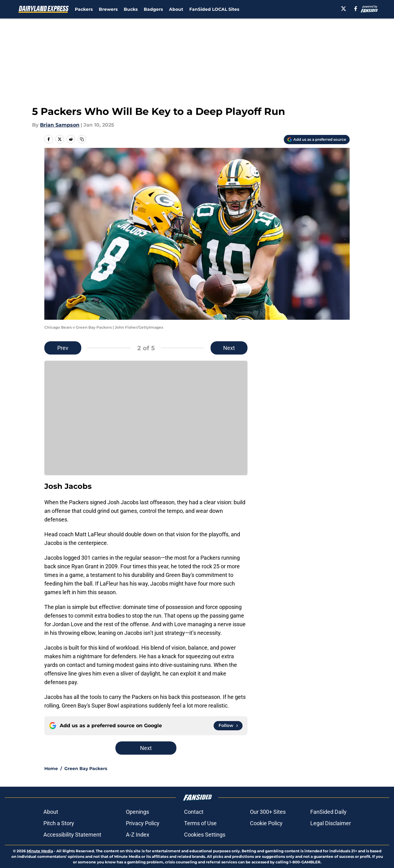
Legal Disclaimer (331, 823)
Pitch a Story (59, 823)
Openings (137, 812)
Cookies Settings (205, 835)
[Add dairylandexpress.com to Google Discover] (317, 140)
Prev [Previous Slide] (63, 348)
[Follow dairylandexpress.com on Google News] (228, 726)
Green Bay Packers (86, 769)
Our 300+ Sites (268, 812)
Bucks (131, 9)
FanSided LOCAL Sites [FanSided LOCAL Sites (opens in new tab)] (214, 9)
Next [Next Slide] (229, 348)
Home (51, 769)
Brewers (108, 9)
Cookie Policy (266, 823)
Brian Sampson (60, 125)
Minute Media (40, 851)
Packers (84, 9)
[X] (344, 9)
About (176, 9)
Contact (194, 812)
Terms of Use (200, 823)
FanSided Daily (328, 812)
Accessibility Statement (72, 835)
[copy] (82, 139)
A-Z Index (138, 835)
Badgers (153, 9)
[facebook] (356, 9)
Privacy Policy (143, 823)
